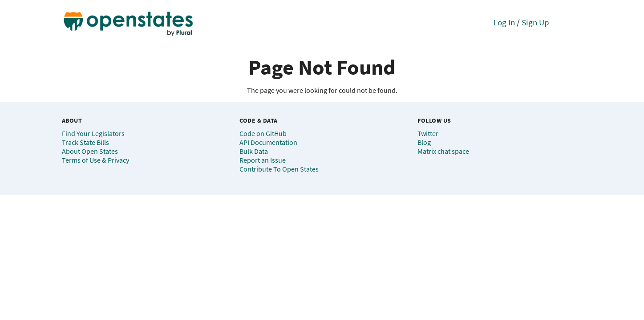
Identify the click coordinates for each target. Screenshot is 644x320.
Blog (424, 142)
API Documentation (268, 142)
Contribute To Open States (279, 169)
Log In (504, 22)
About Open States (90, 151)
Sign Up (535, 22)
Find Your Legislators (93, 133)
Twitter (428, 133)
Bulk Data (254, 151)
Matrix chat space (443, 151)
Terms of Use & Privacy (95, 160)
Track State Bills (85, 142)
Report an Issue (263, 160)
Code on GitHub (263, 133)
